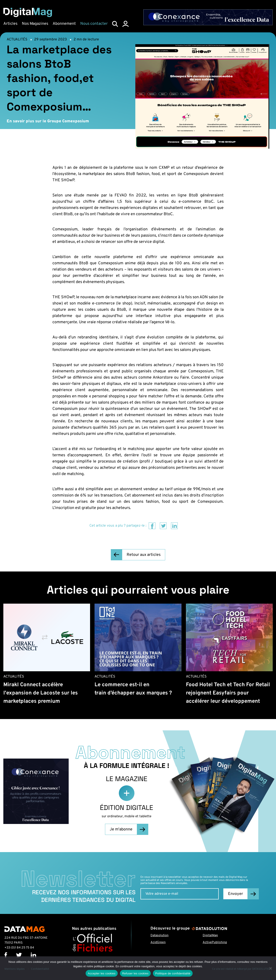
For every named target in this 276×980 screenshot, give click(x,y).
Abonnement (64, 24)
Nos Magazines (35, 24)
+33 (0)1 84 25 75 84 (19, 948)
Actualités (17, 40)
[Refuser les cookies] (270, 968)
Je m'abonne (121, 829)
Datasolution (160, 935)
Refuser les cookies (135, 973)
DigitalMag (210, 935)
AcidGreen (158, 942)
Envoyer (236, 894)
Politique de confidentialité (173, 973)
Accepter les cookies (102, 973)
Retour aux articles (144, 555)
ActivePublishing (215, 942)
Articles (10, 24)
